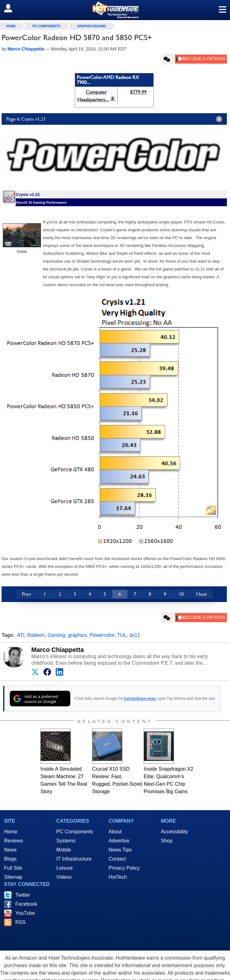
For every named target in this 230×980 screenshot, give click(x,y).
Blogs (10, 859)
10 (181, 594)
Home (11, 832)
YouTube (25, 913)
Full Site (13, 868)
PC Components (46, 26)
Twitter (23, 895)
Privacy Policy (124, 868)
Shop (167, 841)
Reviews (13, 841)
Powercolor (102, 635)
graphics (77, 635)
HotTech (118, 877)
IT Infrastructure (74, 859)
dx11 (135, 635)
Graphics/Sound (91, 26)
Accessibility (174, 832)
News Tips (120, 850)
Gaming (56, 635)
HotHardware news (140, 699)
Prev (26, 594)
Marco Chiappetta (58, 650)
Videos (64, 877)
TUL (122, 635)
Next (202, 594)
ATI (21, 635)
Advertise (119, 841)
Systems (66, 841)
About (115, 832)
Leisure (64, 868)
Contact (117, 859)
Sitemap (13, 877)
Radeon (36, 635)
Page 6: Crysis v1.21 (116, 119)
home (11, 26)
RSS (20, 922)
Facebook (26, 904)
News (10, 850)
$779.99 (138, 92)
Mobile (64, 850)
